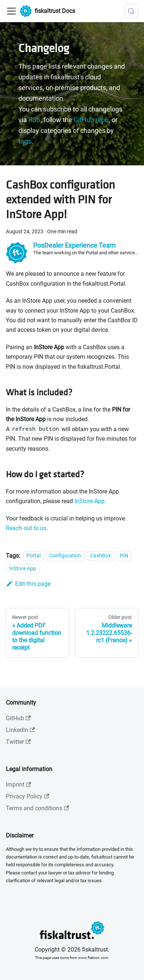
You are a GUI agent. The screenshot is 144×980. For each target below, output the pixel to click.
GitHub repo (91, 120)
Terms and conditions (37, 808)
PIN (124, 556)
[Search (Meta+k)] (131, 11)
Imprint (18, 785)
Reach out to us (26, 528)
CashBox (101, 556)
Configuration (65, 556)
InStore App (89, 501)
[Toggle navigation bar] (11, 11)
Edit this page (28, 584)
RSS (34, 120)
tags (25, 141)
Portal (34, 556)
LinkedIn (20, 730)
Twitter (18, 742)
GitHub (18, 718)
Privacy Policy (27, 796)
